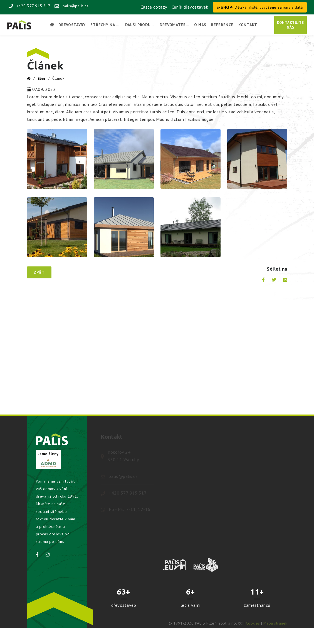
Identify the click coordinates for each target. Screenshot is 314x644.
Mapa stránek (275, 623)
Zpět (39, 272)
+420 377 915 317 (30, 6)
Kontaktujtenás (290, 25)
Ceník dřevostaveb (190, 7)
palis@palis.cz (71, 6)
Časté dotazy (154, 7)
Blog (42, 79)
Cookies (253, 623)
